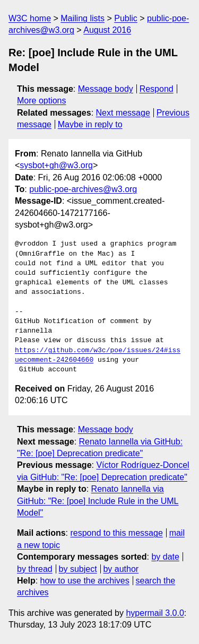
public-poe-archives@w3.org (83, 189)
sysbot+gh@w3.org (56, 165)
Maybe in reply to (90, 124)
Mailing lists (83, 18)
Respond (157, 89)
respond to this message (116, 533)
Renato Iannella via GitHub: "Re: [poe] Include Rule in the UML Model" (98, 501)
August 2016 (107, 30)
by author (121, 569)
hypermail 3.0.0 (155, 613)
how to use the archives (85, 581)
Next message (123, 113)
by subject (78, 569)
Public (126, 18)
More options (42, 101)
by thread (35, 569)
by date (165, 557)
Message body (106, 89)
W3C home (30, 18)
